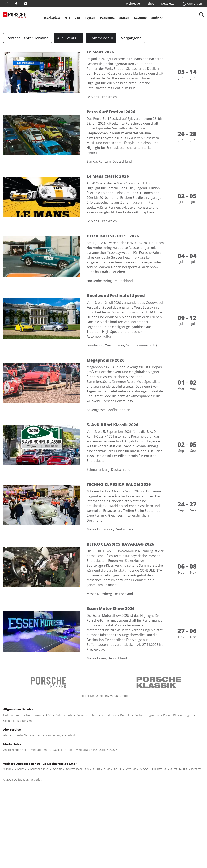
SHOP (7, 833)
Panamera (107, 18)
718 (78, 18)
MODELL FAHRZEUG (153, 833)
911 (68, 18)
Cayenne (140, 18)
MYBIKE (131, 833)
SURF (96, 833)
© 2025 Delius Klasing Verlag (23, 843)
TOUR (118, 833)
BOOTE (57, 833)
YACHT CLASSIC (38, 833)
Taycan (90, 18)
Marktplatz (52, 18)
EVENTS (196, 833)
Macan (124, 18)
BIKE (107, 833)
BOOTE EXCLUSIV (77, 833)
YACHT (19, 833)
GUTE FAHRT (179, 833)
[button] (157, 18)
